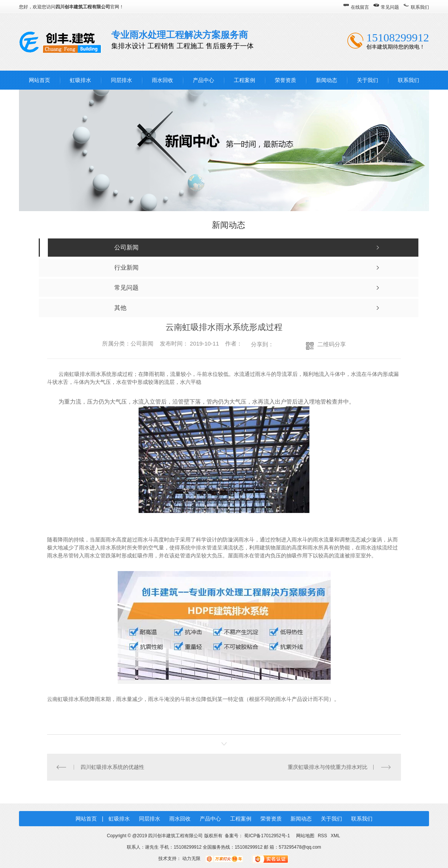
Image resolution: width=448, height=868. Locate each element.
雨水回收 (162, 80)
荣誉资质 (286, 80)
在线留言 (360, 7)
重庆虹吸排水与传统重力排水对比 (328, 767)
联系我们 (420, 7)
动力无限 (191, 859)
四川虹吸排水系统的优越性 (112, 767)
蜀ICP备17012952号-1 (267, 836)
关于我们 (368, 80)
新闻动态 (327, 80)
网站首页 (39, 80)
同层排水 (121, 80)
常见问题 (390, 7)
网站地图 (305, 836)
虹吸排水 (80, 80)
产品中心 (203, 80)
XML (335, 836)
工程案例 (245, 80)
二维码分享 (332, 344)
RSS (323, 836)
